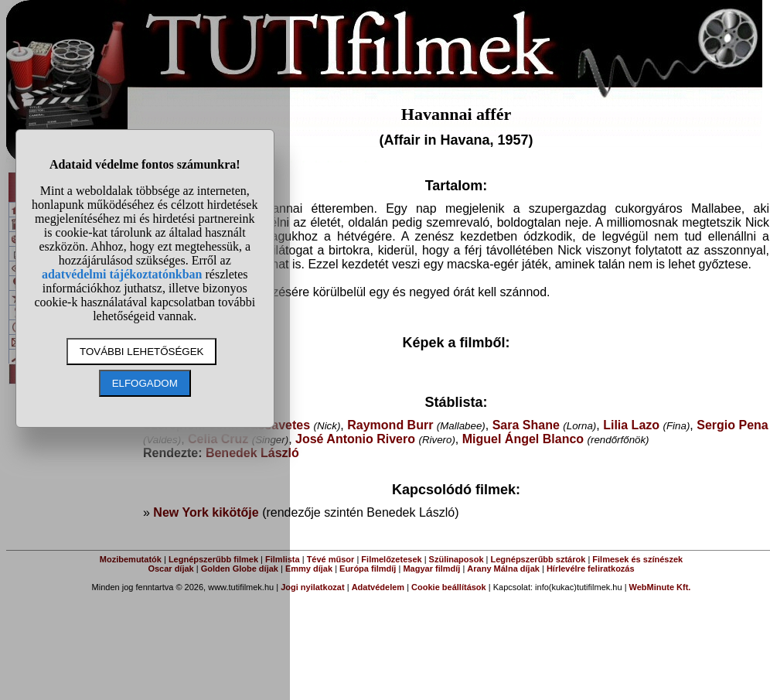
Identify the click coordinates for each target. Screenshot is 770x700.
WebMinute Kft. (660, 587)
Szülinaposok (457, 559)
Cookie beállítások (449, 587)
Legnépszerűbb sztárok (538, 559)
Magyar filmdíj (431, 569)
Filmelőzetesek (391, 559)
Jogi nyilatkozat (313, 587)
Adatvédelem (378, 587)
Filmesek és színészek (637, 559)
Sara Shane (526, 425)
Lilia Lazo (631, 425)
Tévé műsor (331, 559)
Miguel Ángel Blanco (523, 439)
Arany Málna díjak (503, 569)
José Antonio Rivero (355, 439)
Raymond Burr (390, 425)
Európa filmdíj (368, 569)
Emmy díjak (309, 569)
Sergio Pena (732, 425)
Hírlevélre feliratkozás (591, 569)
